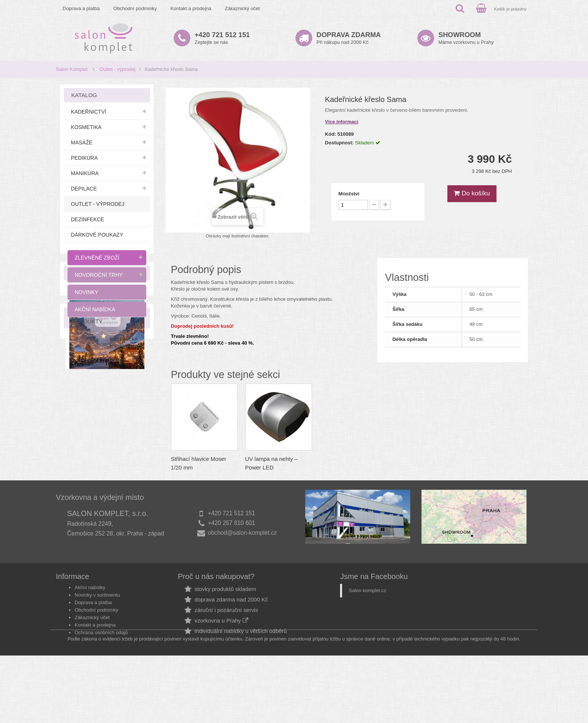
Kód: (331, 134)
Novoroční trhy (99, 275)
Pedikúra (84, 158)
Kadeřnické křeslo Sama (125, 499)
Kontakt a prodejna (191, 8)
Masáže (82, 142)
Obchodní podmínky (135, 8)
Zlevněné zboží (97, 258)
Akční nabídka (95, 309)
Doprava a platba (81, 8)
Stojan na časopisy (195, 459)
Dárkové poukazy (97, 235)
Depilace (84, 189)
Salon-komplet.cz (367, 642)
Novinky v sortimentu (97, 647)
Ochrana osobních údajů (101, 684)
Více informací (342, 122)
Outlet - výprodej (118, 69)
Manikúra (85, 173)
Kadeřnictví (88, 112)
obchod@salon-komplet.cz (242, 595)
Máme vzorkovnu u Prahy (466, 38)
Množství (349, 194)
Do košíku (472, 193)
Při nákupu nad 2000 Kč (349, 38)
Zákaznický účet (242, 8)
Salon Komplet (72, 69)
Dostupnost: (340, 143)
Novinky (86, 292)
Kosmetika (86, 127)
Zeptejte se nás (222, 38)
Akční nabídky (90, 639)
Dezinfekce (88, 219)
